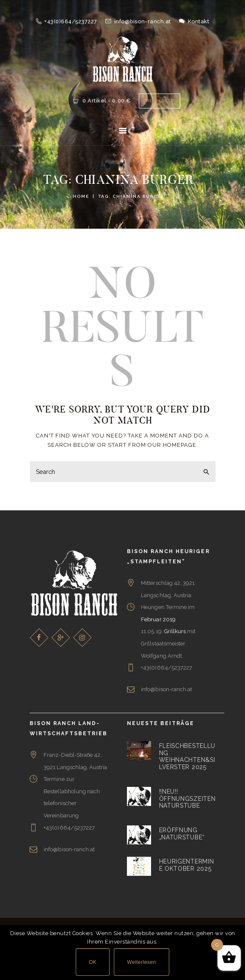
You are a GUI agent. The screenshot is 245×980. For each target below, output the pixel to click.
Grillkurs (175, 631)
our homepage (172, 445)
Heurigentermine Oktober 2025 (187, 865)
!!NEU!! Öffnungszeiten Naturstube (187, 799)
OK (93, 962)
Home (81, 196)
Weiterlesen (142, 962)
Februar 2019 (158, 619)
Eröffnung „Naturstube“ (182, 834)
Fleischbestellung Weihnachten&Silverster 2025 (187, 756)
